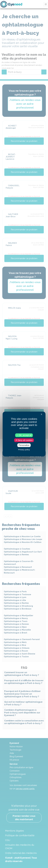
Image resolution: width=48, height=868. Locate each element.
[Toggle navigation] (46, 4)
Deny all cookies (24, 440)
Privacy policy (24, 450)
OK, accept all (24, 435)
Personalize (24, 445)
